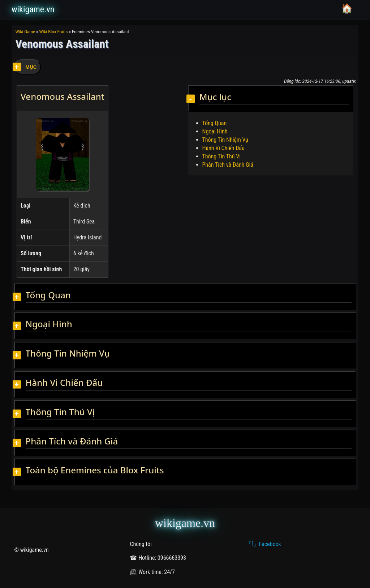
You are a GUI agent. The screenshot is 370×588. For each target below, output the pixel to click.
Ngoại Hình (215, 131)
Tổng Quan (215, 123)
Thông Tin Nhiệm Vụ (225, 140)
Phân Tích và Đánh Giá (228, 165)
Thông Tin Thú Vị (221, 156)
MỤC (31, 67)
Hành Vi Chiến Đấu (223, 148)
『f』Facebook (263, 544)
